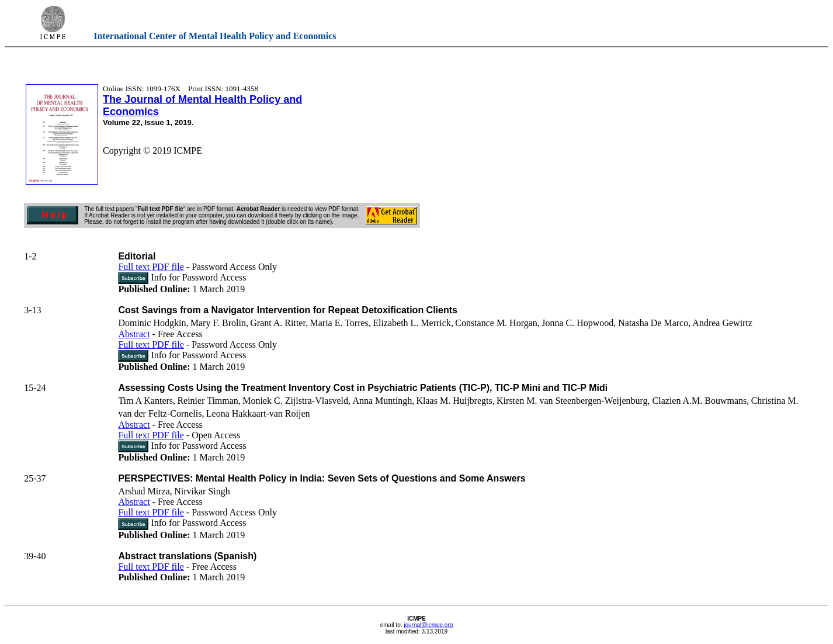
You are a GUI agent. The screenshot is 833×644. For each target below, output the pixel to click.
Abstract (134, 334)
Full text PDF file (151, 267)
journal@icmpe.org (428, 625)
